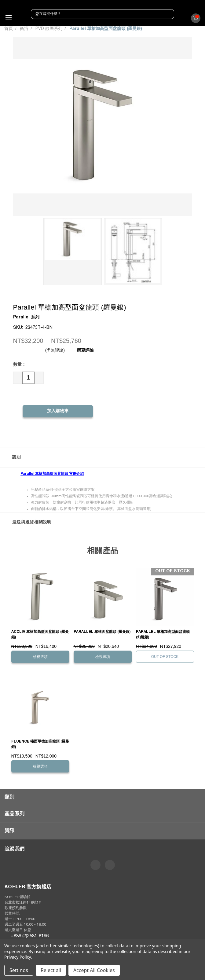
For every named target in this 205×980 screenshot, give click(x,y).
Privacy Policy (18, 957)
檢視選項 (40, 657)
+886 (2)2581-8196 (30, 936)
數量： (20, 365)
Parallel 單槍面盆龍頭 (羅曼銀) (102, 632)
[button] (102, 457)
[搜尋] (168, 14)
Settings (19, 970)
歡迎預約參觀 (16, 908)
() (194, 20)
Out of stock (165, 657)
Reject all (51, 970)
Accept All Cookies (94, 970)
